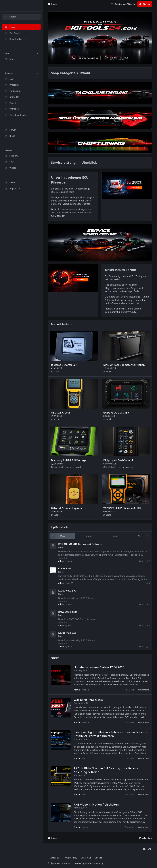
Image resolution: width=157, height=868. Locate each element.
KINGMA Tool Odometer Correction (124, 365)
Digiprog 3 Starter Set (64, 365)
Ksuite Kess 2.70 (67, 591)
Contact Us (86, 858)
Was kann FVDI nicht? (88, 700)
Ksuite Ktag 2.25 (67, 633)
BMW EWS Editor (68, 612)
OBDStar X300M (60, 413)
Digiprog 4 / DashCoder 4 (118, 460)
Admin (61, 561)
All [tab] (139, 536)
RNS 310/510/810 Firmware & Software (80, 544)
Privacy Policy (71, 858)
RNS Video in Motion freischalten (96, 804)
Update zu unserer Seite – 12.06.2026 (99, 667)
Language (55, 858)
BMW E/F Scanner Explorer (67, 508)
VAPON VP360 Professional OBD (122, 508)
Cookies (99, 858)
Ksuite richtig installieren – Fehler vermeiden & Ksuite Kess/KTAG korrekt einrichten (110, 734)
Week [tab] (62, 536)
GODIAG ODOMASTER (116, 413)
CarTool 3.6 (64, 569)
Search (11, 17)
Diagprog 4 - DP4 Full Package (69, 460)
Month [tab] (89, 536)
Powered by (88, 863)
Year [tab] (115, 536)
